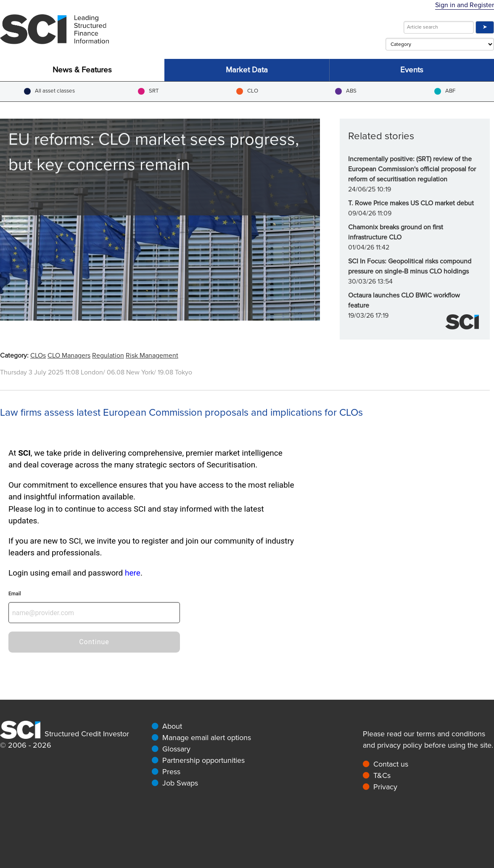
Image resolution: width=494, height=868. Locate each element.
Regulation (108, 356)
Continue (94, 642)
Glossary (176, 749)
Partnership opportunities (203, 760)
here (133, 573)
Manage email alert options (207, 738)
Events (412, 70)
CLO (247, 91)
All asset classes (49, 91)
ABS (346, 91)
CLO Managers (69, 356)
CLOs (38, 356)
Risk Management (152, 356)
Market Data (247, 70)
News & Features (82, 70)
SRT (148, 91)
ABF (445, 91)
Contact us (391, 764)
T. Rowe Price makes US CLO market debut (411, 203)
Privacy (385, 787)
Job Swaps (180, 783)
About (172, 726)
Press (171, 772)
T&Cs (382, 775)
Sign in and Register (465, 5)
